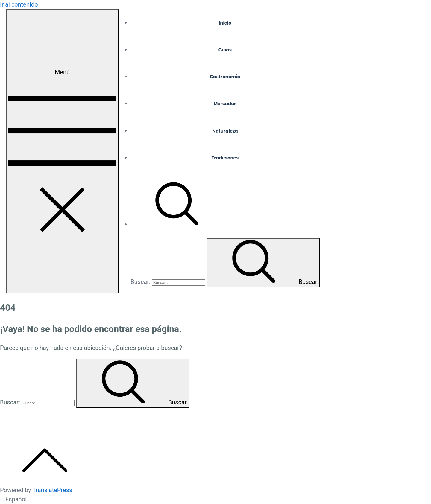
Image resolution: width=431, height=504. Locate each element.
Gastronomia (225, 77)
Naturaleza (225, 131)
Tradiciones (225, 158)
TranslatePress (52, 490)
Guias (225, 50)
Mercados (225, 104)
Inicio (225, 23)
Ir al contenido (19, 4)
